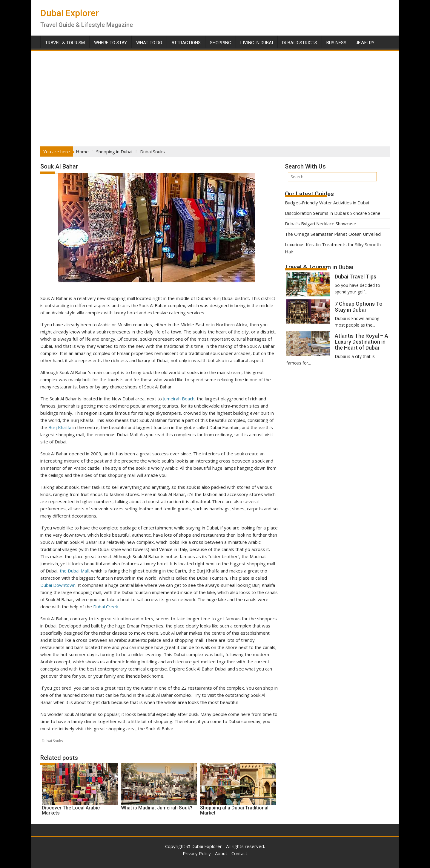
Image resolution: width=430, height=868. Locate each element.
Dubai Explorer (70, 13)
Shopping (221, 43)
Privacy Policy (197, 853)
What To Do (149, 43)
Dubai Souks (52, 741)
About (221, 853)
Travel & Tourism (65, 43)
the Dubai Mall (74, 571)
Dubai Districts (300, 43)
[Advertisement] (215, 97)
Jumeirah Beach (179, 399)
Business (336, 43)
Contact (239, 853)
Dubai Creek (106, 607)
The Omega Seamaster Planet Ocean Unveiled (333, 234)
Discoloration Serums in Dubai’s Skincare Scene (333, 213)
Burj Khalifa (60, 427)
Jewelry (365, 43)
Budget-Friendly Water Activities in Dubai (327, 203)
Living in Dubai (257, 43)
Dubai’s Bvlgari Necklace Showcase (321, 223)
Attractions (186, 43)
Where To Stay (110, 43)
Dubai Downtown (58, 585)
